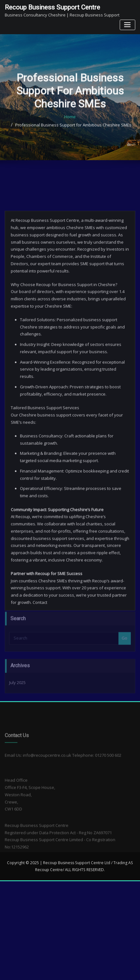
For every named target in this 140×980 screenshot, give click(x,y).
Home (70, 138)
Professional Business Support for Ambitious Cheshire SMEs (73, 146)
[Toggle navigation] (127, 25)
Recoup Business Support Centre (52, 7)
